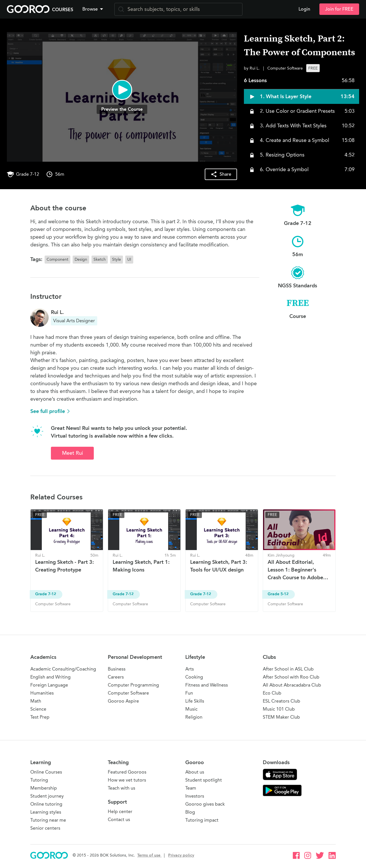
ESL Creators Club (282, 701)
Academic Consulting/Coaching (63, 669)
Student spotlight (204, 780)
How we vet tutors (127, 780)
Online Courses (46, 772)
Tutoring (39, 780)
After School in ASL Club (288, 669)
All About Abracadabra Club (292, 685)
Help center (120, 811)
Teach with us (122, 788)
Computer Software (128, 693)
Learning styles (46, 812)
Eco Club (272, 693)
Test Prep (40, 717)
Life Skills (195, 701)
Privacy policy (181, 855)
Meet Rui (72, 453)
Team (191, 788)
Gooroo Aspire (123, 701)
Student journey (47, 796)
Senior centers (45, 828)
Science (38, 709)
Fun (189, 693)
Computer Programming (133, 685)
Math (36, 701)
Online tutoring (46, 804)
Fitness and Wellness (207, 685)
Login (304, 9)
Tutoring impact (202, 820)
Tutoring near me (48, 820)
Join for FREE (339, 9)
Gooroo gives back (205, 804)
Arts (190, 669)
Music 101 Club (279, 709)
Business (117, 669)
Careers (116, 677)
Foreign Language (49, 685)
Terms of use (149, 855)
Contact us (119, 819)
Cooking (194, 677)
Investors (195, 796)
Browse (93, 9)
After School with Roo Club (291, 677)
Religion (194, 717)
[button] (94, 9)
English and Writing (50, 677)
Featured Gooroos (127, 772)
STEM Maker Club (281, 717)
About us (195, 772)
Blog (190, 812)
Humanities (42, 693)
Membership (44, 788)
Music (191, 709)
